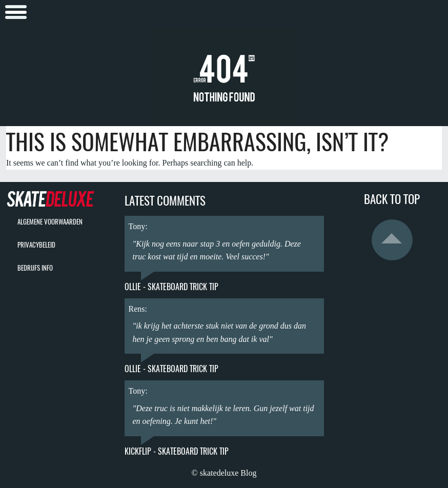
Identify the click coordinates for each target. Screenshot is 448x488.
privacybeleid (36, 245)
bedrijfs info (35, 268)
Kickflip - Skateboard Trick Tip (177, 451)
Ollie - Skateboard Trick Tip (171, 287)
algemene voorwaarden (50, 222)
